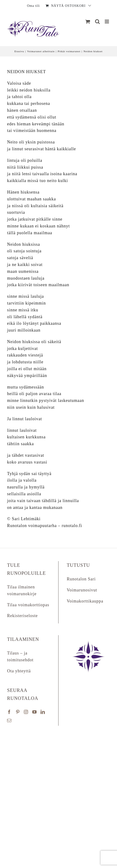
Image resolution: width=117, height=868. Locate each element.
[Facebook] (9, 712)
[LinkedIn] (43, 712)
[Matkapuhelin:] (107, 22)
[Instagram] (26, 712)
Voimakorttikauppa (85, 601)
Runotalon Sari (81, 579)
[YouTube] (35, 712)
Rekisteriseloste (22, 616)
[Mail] (9, 720)
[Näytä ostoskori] (88, 22)
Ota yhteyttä (19, 671)
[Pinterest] (18, 712)
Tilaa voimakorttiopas (28, 605)
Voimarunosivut (82, 590)
